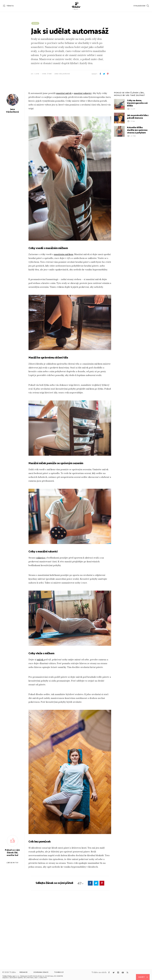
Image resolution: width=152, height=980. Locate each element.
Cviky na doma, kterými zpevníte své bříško (137, 164)
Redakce (24, 972)
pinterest (108, 74)
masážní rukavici (83, 154)
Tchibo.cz (59, 972)
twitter (104, 74)
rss (127, 973)
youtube (123, 973)
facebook (100, 74)
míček (40, 721)
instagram (118, 973)
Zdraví (35, 23)
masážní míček (64, 154)
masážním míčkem (64, 315)
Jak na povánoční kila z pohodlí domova (138, 178)
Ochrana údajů (41, 972)
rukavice (41, 619)
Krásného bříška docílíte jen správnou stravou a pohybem (137, 191)
